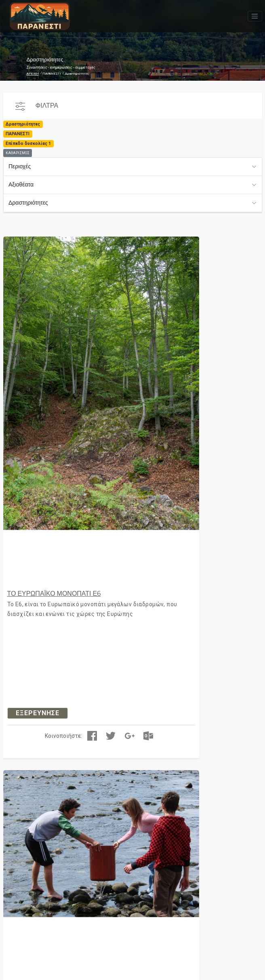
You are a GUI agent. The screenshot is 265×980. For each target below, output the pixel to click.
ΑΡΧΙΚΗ (33, 74)
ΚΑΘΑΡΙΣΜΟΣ (18, 153)
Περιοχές (20, 166)
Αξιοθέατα (21, 184)
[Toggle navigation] (255, 16)
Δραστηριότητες (28, 203)
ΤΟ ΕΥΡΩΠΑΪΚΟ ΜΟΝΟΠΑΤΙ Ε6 (54, 594)
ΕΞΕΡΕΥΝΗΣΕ (38, 713)
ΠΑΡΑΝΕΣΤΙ (52, 74)
